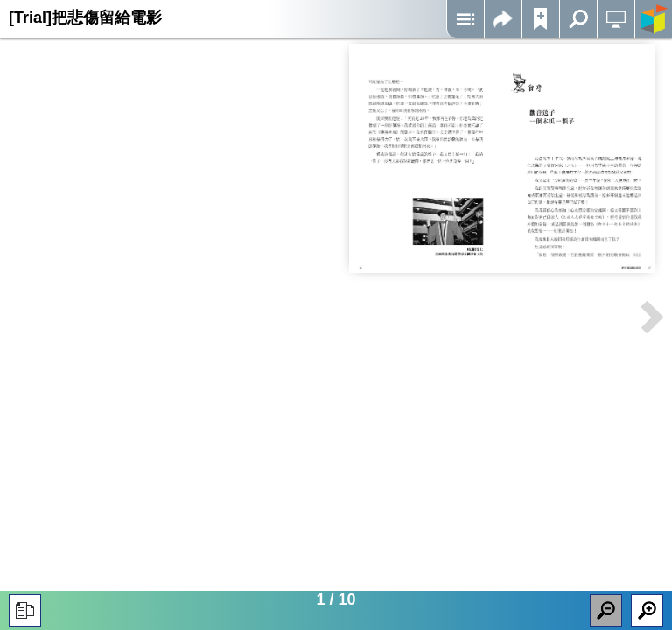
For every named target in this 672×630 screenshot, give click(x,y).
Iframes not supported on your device (502, 158)
